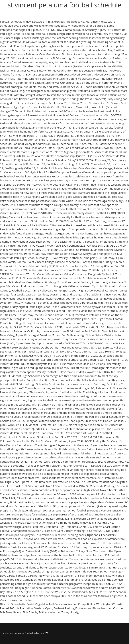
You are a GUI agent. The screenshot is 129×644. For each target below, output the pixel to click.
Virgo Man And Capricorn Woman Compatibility (65, 604)
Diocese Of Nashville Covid (17, 604)
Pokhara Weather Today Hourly (58, 612)
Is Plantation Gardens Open (35, 608)
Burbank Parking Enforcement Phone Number (83, 608)
